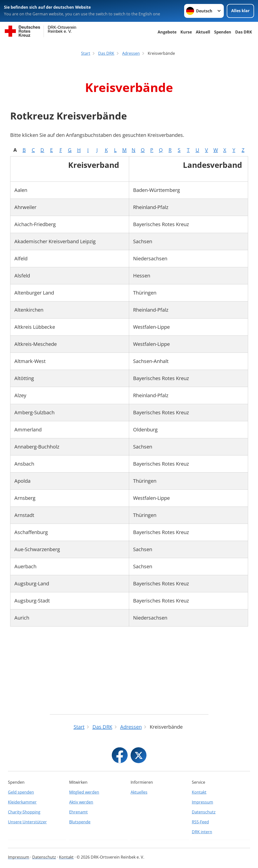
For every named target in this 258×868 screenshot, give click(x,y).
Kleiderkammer (22, 802)
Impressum (202, 802)
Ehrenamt (78, 812)
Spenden (223, 32)
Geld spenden (21, 792)
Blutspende (80, 822)
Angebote (167, 32)
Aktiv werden (81, 802)
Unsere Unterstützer (27, 822)
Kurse (186, 32)
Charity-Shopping (24, 812)
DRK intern (202, 832)
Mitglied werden (84, 792)
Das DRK (244, 32)
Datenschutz (204, 812)
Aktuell (203, 32)
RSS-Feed (200, 822)
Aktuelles (139, 792)
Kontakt (199, 792)
